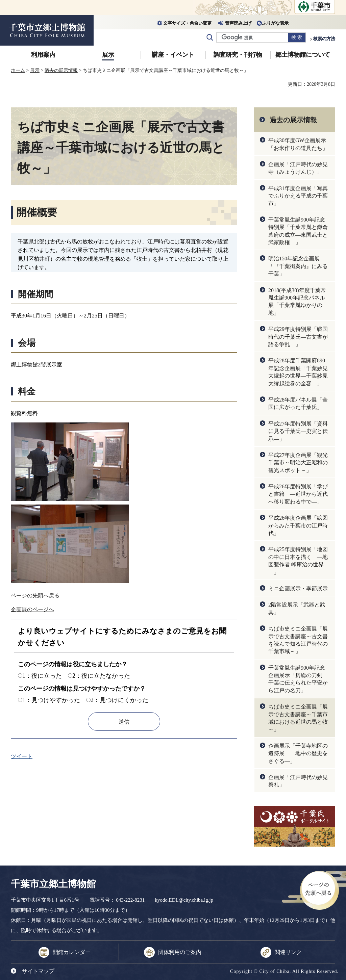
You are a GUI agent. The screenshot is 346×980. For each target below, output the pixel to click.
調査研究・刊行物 (238, 55)
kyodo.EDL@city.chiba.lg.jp (184, 900)
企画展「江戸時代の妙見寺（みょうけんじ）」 (298, 168)
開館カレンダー (72, 952)
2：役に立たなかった (101, 676)
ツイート (22, 756)
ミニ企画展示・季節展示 (298, 588)
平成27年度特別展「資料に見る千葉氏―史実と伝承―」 (298, 431)
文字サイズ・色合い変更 (187, 23)
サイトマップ (38, 971)
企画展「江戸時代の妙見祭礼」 (298, 781)
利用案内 (43, 55)
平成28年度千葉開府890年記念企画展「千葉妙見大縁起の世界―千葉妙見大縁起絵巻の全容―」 (298, 372)
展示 (108, 55)
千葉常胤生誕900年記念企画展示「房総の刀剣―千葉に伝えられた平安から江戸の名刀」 (298, 679)
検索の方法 (324, 39)
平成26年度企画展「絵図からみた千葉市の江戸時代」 (298, 525)
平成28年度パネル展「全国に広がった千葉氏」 (298, 403)
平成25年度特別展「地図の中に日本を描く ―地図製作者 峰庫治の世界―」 (298, 561)
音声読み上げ (238, 23)
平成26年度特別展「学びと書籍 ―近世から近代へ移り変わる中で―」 (298, 494)
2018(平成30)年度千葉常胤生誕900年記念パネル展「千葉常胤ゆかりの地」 (297, 302)
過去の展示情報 (61, 70)
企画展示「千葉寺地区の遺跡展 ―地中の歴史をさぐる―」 (298, 753)
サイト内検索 (210, 37)
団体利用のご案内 (180, 952)
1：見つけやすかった (51, 700)
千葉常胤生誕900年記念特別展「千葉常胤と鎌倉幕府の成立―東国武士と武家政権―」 (298, 231)
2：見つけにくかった (119, 700)
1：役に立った (42, 676)
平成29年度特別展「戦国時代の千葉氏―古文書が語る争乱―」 (298, 337)
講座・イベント (173, 55)
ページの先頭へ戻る (35, 596)
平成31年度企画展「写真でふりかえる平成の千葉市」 (298, 196)
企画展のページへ (32, 609)
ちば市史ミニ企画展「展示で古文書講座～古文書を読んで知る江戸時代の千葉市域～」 (298, 640)
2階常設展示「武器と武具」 (297, 608)
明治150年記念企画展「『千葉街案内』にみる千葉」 (298, 266)
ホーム (18, 70)
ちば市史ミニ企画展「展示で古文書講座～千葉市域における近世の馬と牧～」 (298, 718)
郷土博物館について (303, 55)
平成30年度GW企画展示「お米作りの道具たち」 (298, 144)
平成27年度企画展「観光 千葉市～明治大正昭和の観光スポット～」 (298, 463)
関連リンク (288, 952)
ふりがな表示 (275, 23)
